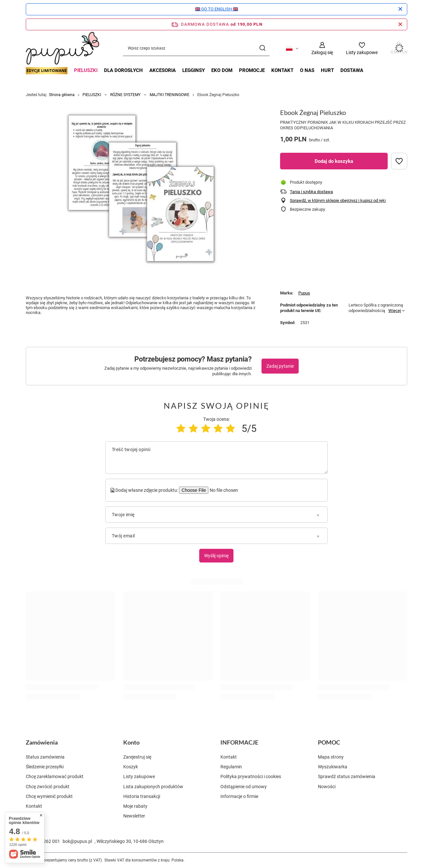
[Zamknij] (400, 9)
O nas (307, 70)
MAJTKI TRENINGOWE (170, 95)
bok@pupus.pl (77, 841)
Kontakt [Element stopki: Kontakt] (34, 806)
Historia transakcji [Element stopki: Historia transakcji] (142, 796)
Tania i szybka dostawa (311, 192)
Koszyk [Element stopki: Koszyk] (131, 767)
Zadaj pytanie (280, 366)
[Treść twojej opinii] (216, 458)
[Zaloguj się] (322, 48)
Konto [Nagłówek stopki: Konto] (131, 742)
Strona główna (62, 95)
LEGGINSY (194, 70)
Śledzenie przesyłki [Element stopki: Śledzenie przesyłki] (45, 767)
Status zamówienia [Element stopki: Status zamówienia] (45, 757)
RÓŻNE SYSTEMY (125, 95)
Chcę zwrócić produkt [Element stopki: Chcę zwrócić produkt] (48, 787)
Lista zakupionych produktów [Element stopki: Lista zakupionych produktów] (153, 787)
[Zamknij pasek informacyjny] (400, 24)
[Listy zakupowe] (362, 48)
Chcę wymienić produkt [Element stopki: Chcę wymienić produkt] (49, 796)
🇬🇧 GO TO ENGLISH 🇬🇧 (216, 9)
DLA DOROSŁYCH (123, 70)
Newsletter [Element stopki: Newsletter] (134, 816)
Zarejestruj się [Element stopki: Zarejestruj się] (137, 757)
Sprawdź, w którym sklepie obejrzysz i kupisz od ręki (338, 200)
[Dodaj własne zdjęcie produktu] (223, 490)
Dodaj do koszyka (334, 161)
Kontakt (282, 70)
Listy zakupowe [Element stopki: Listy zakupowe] (139, 776)
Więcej (395, 311)
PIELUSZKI (86, 70)
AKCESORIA (163, 70)
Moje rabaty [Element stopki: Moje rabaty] (135, 806)
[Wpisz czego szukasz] (196, 48)
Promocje (252, 70)
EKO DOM (222, 70)
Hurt (327, 70)
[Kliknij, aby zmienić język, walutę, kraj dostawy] (292, 48)
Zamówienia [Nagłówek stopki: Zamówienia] (42, 742)
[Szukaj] (262, 48)
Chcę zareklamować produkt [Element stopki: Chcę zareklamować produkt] (55, 776)
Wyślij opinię (216, 556)
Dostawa (352, 70)
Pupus (304, 293)
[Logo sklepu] (62, 48)
